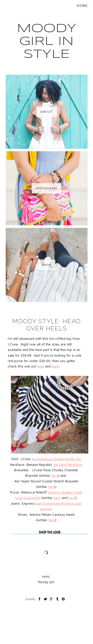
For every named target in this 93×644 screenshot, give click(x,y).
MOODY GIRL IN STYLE (47, 42)
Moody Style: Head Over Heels (47, 325)
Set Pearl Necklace (68, 465)
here (41, 366)
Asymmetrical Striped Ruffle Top (56, 459)
